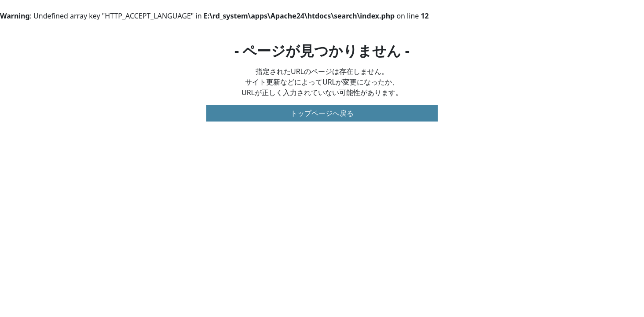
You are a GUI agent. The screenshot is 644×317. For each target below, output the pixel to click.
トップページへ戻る (322, 113)
